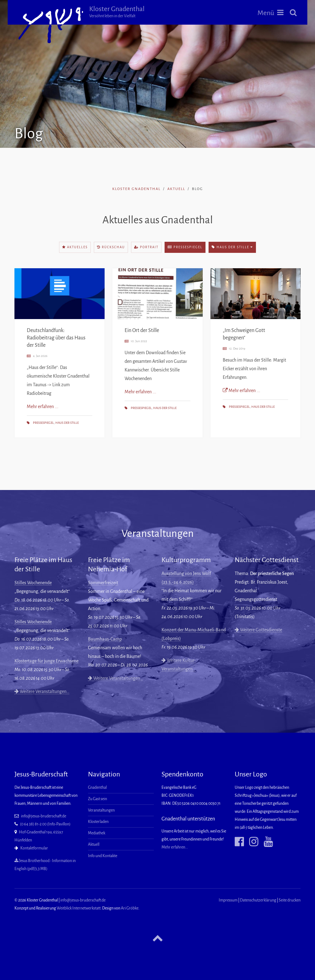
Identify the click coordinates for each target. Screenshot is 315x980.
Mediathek (97, 833)
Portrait (146, 247)
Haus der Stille (232, 247)
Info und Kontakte (103, 856)
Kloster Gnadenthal (122, 12)
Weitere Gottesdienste (258, 630)
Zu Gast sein (98, 799)
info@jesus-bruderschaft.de (44, 816)
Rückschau (111, 247)
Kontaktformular (34, 848)
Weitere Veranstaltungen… (42, 691)
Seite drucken (290, 900)
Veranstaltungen (101, 810)
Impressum (228, 900)
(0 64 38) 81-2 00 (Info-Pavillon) (45, 824)
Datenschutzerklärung (258, 900)
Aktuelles (75, 247)
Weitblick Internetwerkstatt (79, 908)
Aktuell (176, 189)
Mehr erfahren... (175, 847)
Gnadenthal (97, 788)
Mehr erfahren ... (43, 407)
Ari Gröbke (130, 908)
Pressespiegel (185, 247)
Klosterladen (98, 822)
